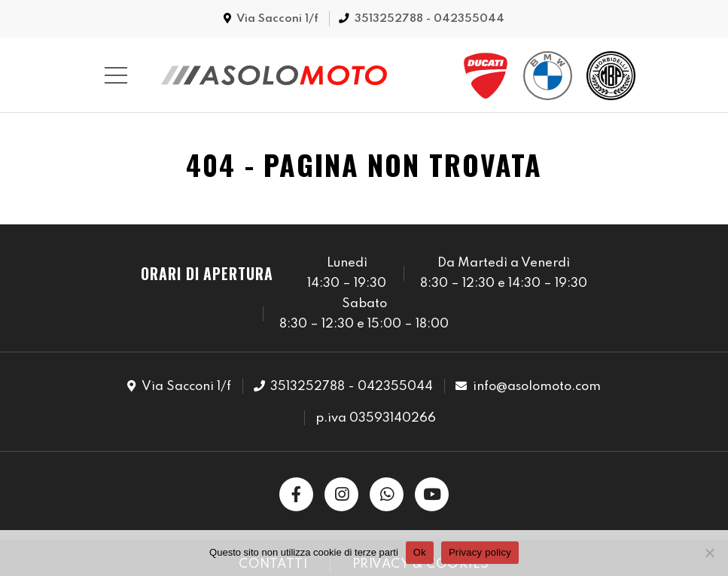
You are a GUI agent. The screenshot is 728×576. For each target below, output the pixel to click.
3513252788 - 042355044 (429, 19)
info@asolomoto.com (537, 387)
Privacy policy (480, 552)
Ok (420, 552)
